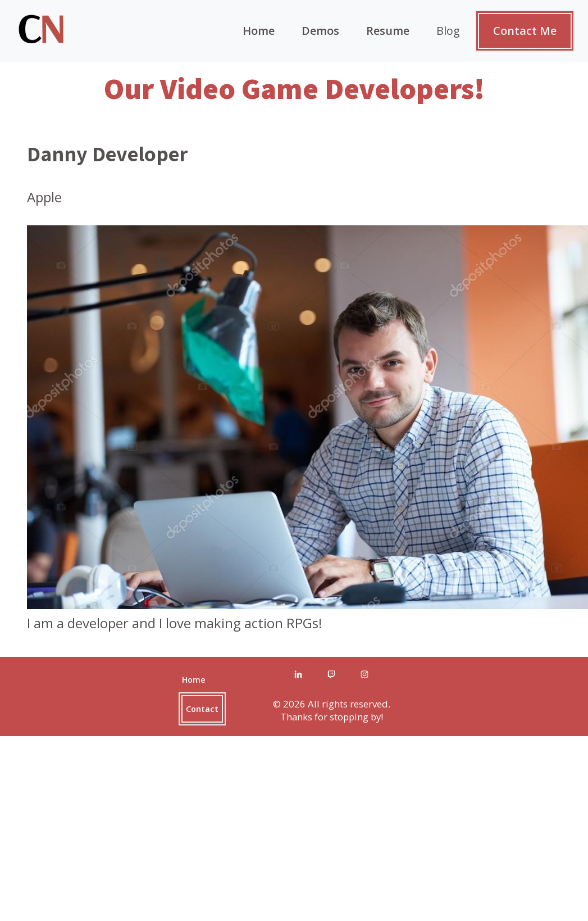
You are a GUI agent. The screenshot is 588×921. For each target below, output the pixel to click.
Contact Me (525, 31)
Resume (388, 31)
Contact (202, 709)
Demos (320, 31)
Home (259, 31)
